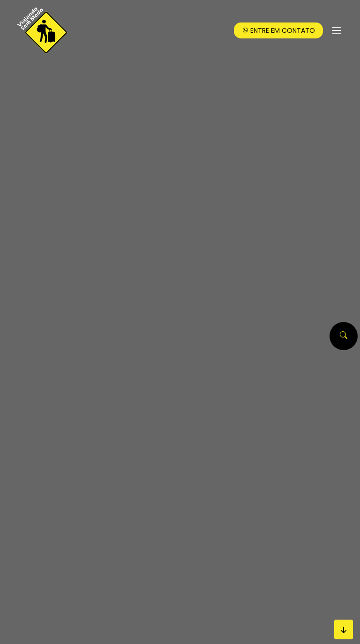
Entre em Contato (278, 30)
